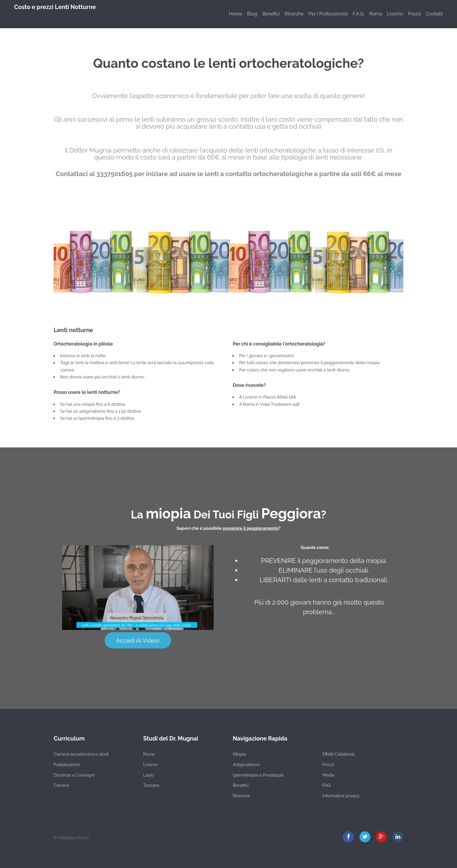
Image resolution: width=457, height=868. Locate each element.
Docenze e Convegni (74, 775)
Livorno (395, 14)
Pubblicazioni (67, 765)
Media (328, 775)
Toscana (151, 785)
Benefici (271, 14)
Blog (252, 14)
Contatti (434, 14)
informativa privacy (341, 796)
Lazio (148, 775)
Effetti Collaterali (339, 754)
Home (235, 14)
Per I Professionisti (328, 14)
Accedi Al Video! (138, 641)
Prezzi (414, 14)
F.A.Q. (358, 14)
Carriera (61, 785)
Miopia (239, 754)
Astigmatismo (246, 765)
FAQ (326, 785)
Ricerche (294, 14)
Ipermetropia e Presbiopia (258, 775)
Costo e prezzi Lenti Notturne (55, 7)
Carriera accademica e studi (81, 754)
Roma (376, 14)
